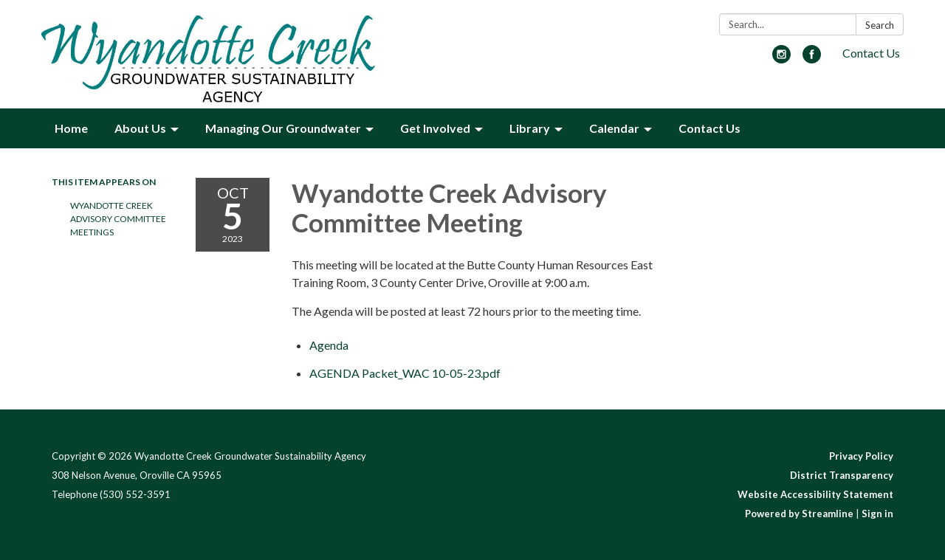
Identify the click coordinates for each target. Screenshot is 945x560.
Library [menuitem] (530, 128)
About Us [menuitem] (140, 128)
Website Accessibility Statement (815, 494)
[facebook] (812, 59)
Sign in (877, 514)
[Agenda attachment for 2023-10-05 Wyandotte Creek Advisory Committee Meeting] (329, 345)
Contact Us (871, 53)
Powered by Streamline (799, 514)
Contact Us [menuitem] (709, 128)
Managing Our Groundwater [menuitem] (283, 128)
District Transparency (842, 475)
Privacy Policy (861, 456)
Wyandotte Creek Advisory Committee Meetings (118, 219)
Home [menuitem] (71, 128)
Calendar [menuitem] (614, 128)
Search (880, 25)
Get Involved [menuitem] (435, 128)
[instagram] (781, 59)
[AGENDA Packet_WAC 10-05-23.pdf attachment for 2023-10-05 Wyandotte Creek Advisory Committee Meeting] (405, 373)
